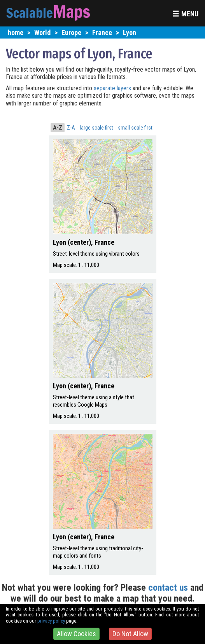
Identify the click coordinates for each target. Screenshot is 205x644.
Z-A (71, 128)
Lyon (130, 32)
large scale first (96, 128)
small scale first (135, 128)
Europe (71, 32)
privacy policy (51, 621)
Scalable (30, 13)
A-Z (58, 128)
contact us (168, 588)
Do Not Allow (130, 634)
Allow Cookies (76, 634)
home (16, 32)
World (42, 32)
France (102, 32)
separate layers (113, 88)
